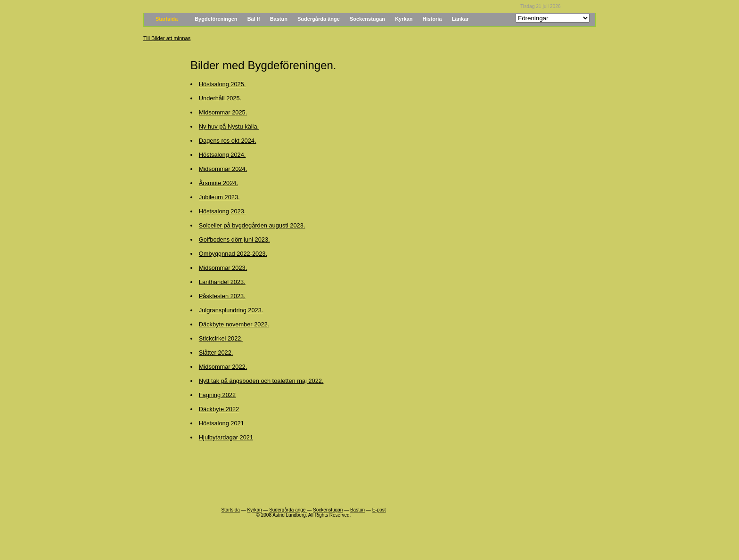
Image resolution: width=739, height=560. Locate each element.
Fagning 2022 (217, 395)
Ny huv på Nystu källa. (229, 126)
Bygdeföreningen (216, 19)
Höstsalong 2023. (222, 211)
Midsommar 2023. (223, 268)
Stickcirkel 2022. (221, 338)
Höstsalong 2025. (222, 84)
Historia (432, 19)
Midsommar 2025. (223, 112)
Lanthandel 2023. (222, 282)
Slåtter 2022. (216, 353)
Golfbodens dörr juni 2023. (234, 239)
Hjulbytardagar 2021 (226, 437)
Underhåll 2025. (220, 98)
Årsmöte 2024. (218, 183)
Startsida (167, 19)
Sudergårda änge (319, 19)
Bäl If (254, 19)
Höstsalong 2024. (222, 155)
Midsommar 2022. (223, 367)
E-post (379, 510)
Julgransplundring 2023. (231, 310)
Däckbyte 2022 (219, 409)
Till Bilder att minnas (167, 38)
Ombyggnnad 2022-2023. (233, 254)
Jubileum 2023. (219, 197)
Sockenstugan (367, 19)
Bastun (279, 19)
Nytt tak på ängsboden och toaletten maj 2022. (261, 381)
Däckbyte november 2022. (234, 324)
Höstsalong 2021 (222, 423)
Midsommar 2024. (223, 169)
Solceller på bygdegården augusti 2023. (252, 225)
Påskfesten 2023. (222, 296)
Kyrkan (404, 19)
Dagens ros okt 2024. (228, 141)
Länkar (460, 19)
